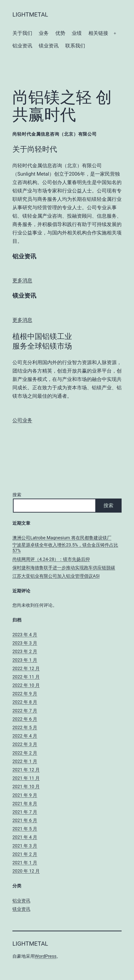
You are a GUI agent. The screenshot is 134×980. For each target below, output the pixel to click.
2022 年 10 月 (26, 685)
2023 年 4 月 (25, 635)
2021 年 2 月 (25, 854)
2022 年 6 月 (25, 719)
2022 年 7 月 (25, 711)
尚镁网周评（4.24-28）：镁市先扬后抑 (51, 559)
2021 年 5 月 (25, 829)
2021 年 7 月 (25, 812)
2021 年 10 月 (26, 786)
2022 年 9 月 (25, 694)
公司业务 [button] (22, 420)
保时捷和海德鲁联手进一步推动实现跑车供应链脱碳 (64, 568)
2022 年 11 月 (26, 677)
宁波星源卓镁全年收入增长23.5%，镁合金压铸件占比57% (65, 548)
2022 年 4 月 (25, 736)
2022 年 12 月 (26, 668)
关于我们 (22, 33)
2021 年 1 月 (25, 863)
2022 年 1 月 (25, 761)
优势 (60, 33)
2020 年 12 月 (26, 871)
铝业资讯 (22, 46)
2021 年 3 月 (25, 846)
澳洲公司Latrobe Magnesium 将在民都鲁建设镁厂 (62, 538)
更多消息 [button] (22, 280)
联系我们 (75, 46)
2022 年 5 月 (25, 727)
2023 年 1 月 (25, 660)
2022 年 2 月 (25, 753)
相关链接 (98, 33)
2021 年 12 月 (26, 770)
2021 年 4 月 (25, 837)
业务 (44, 33)
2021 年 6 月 (25, 820)
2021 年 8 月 (25, 803)
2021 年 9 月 (25, 795)
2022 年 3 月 (25, 744)
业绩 (77, 33)
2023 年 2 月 (25, 651)
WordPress (46, 956)
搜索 (17, 495)
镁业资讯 (49, 46)
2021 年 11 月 (26, 778)
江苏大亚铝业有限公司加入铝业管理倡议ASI (56, 576)
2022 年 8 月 (25, 702)
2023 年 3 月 (25, 643)
